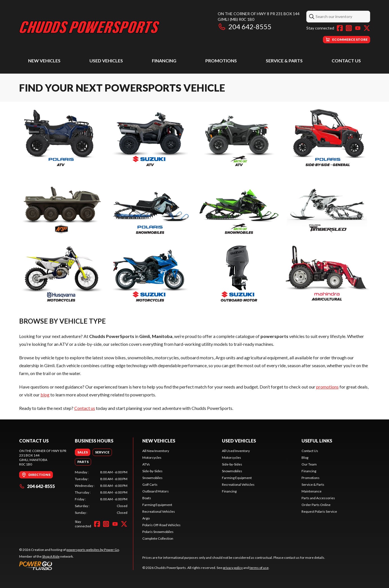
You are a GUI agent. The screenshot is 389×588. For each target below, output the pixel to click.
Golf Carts (150, 484)
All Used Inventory (236, 451)
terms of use (259, 568)
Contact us (85, 408)
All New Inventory (156, 451)
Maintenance (312, 491)
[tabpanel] (101, 492)
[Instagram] (349, 28)
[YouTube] (358, 28)
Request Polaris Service (319, 511)
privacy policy (233, 568)
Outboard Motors (156, 491)
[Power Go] (69, 566)
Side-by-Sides (152, 471)
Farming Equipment (157, 505)
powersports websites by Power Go (93, 550)
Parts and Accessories (318, 498)
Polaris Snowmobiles (158, 532)
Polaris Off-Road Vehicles (161, 525)
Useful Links (317, 441)
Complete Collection (158, 538)
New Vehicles (44, 61)
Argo (146, 518)
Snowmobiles (152, 478)
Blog (305, 458)
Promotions (221, 61)
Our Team (309, 464)
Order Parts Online (316, 505)
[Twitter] (367, 28)
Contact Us (346, 61)
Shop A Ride (51, 556)
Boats (147, 498)
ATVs (146, 464)
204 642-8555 (245, 27)
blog (45, 395)
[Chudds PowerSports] (89, 27)
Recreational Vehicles (159, 511)
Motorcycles (152, 458)
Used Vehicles (106, 61)
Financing (164, 61)
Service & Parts (284, 61)
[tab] (83, 452)
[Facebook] (340, 28)
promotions (327, 387)
